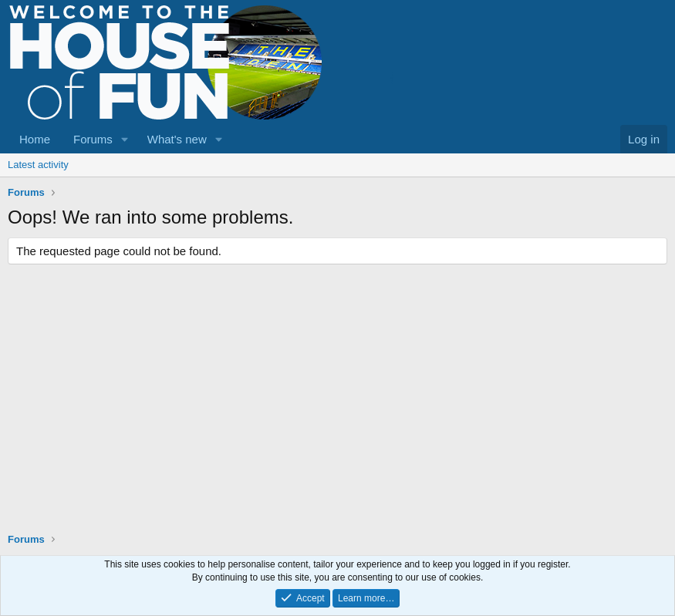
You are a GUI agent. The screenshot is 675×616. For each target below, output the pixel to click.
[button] (125, 139)
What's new (177, 139)
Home (35, 139)
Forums (93, 139)
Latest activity (38, 165)
